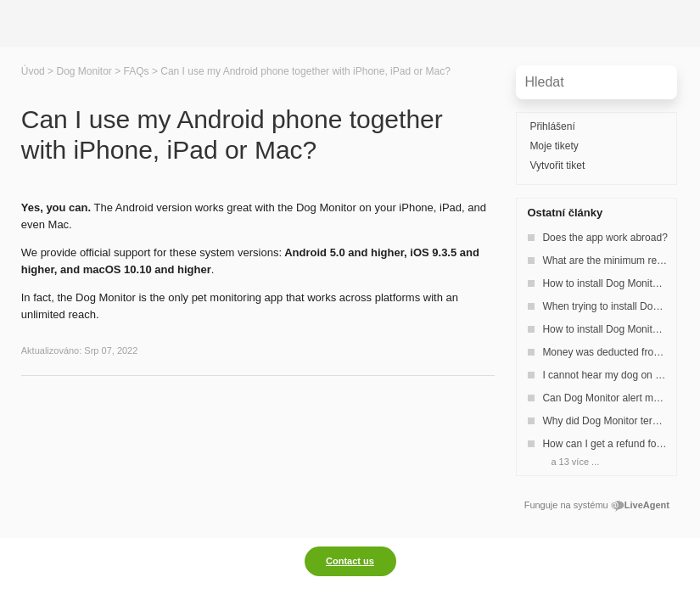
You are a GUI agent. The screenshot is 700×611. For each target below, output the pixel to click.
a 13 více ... (575, 462)
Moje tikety (554, 146)
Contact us (350, 561)
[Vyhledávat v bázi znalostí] (596, 82)
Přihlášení (552, 126)
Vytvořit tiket (557, 165)
